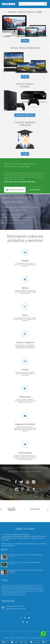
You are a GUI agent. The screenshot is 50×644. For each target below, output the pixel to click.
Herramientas (7, 594)
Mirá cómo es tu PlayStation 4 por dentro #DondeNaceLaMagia (25, 555)
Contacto (24, 642)
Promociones (35, 642)
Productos (12, 638)
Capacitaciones (20, 590)
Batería (31, 590)
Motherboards (7, 590)
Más (45, 642)
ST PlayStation (20, 115)
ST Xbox (31, 115)
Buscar (6, 642)
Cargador (40, 590)
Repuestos (6, 587)
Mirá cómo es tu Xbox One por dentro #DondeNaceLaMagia (24, 562)
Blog (5, 550)
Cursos (29, 638)
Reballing (24, 587)
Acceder (14, 642)
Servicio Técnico (36, 587)
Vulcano (9, 4)
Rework (15, 587)
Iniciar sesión (35, 190)
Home (6, 638)
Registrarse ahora (15, 190)
